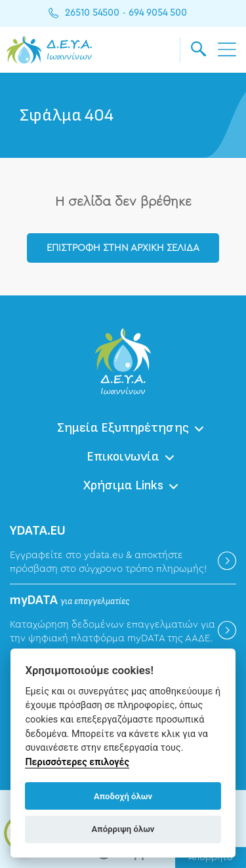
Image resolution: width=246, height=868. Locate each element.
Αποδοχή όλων (123, 796)
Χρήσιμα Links (123, 485)
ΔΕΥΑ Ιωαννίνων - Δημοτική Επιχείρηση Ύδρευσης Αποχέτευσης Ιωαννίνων (49, 50)
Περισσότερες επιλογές (77, 762)
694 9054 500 (158, 13)
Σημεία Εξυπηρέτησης (123, 428)
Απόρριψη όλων (123, 829)
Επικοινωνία (123, 457)
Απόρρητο (211, 858)
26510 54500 (92, 13)
